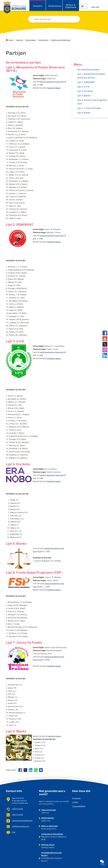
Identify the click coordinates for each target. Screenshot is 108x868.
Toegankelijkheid (79, 806)
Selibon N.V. (48, 819)
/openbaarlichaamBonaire (22, 821)
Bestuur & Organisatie (71, 6)
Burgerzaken (31, 40)
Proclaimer (76, 798)
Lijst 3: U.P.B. (83, 87)
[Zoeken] (54, 19)
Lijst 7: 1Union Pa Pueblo (89, 108)
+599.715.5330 (17, 809)
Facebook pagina (54, 88)
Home (11, 40)
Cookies (75, 802)
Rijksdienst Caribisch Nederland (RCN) (54, 837)
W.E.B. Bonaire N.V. (49, 827)
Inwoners (37, 6)
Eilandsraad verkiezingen (61, 40)
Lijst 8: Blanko (84, 113)
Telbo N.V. (49, 811)
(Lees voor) (60, 82)
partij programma (47, 82)
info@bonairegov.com (20, 826)
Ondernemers (55, 6)
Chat (14, 832)
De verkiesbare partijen (88, 69)
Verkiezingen (43, 40)
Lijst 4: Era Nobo (85, 91)
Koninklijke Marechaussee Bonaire (51, 857)
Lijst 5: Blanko (84, 96)
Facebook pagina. (54, 666)
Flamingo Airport (48, 846)
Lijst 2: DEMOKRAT (86, 82)
